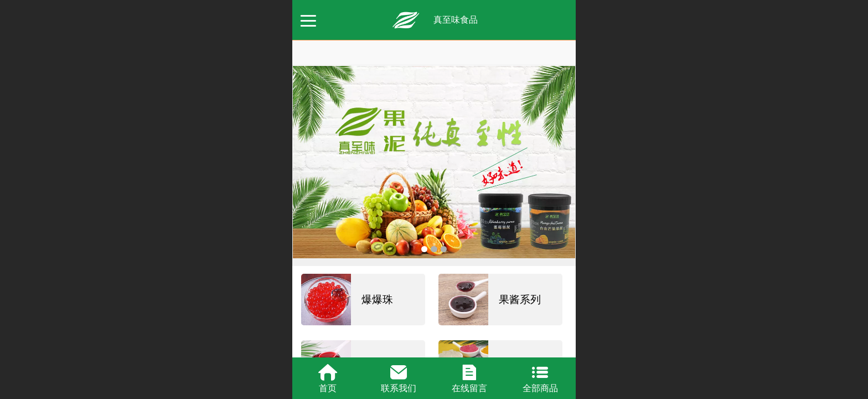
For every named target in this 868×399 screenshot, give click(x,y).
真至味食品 (456, 20)
